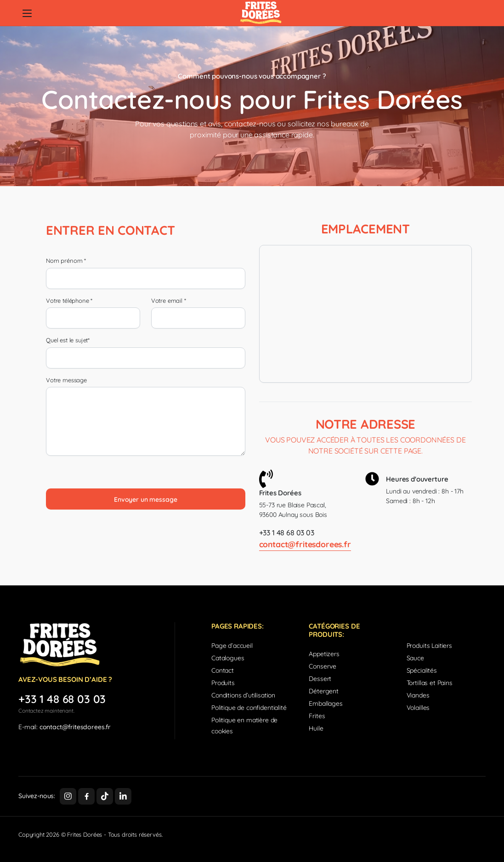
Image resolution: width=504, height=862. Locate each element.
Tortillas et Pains (430, 683)
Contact (223, 670)
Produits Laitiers (429, 646)
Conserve (323, 666)
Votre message (66, 380)
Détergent (324, 691)
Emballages (326, 703)
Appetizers (324, 654)
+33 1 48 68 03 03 (287, 533)
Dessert (320, 679)
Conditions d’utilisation (243, 695)
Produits (223, 683)
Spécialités (422, 670)
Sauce (415, 658)
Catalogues (228, 658)
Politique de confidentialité (249, 708)
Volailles (418, 708)
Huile (316, 728)
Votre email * (169, 301)
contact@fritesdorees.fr (305, 544)
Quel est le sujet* (68, 340)
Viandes (418, 695)
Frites (317, 716)
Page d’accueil (232, 646)
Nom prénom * (66, 261)
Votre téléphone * (69, 301)
